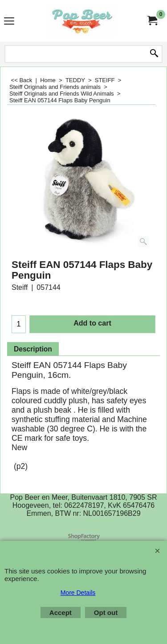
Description (33, 349)
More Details (78, 593)
